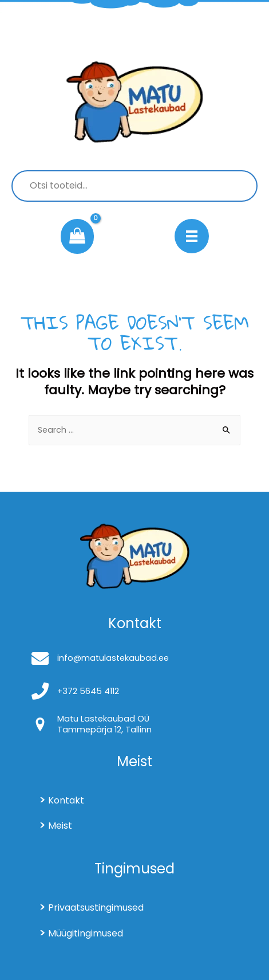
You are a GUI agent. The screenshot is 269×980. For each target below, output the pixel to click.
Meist (60, 826)
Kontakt (66, 800)
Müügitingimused (86, 933)
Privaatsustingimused (96, 908)
